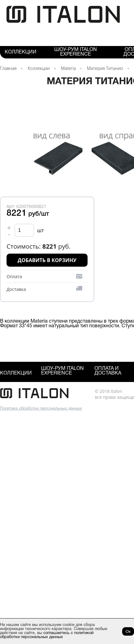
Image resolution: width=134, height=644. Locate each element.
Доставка (16, 289)
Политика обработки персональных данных (41, 409)
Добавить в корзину (47, 260)
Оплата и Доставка (108, 371)
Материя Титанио (105, 68)
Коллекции (21, 52)
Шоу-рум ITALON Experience (76, 52)
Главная (8, 68)
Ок (128, 631)
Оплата (14, 276)
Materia (68, 68)
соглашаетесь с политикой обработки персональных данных (47, 635)
